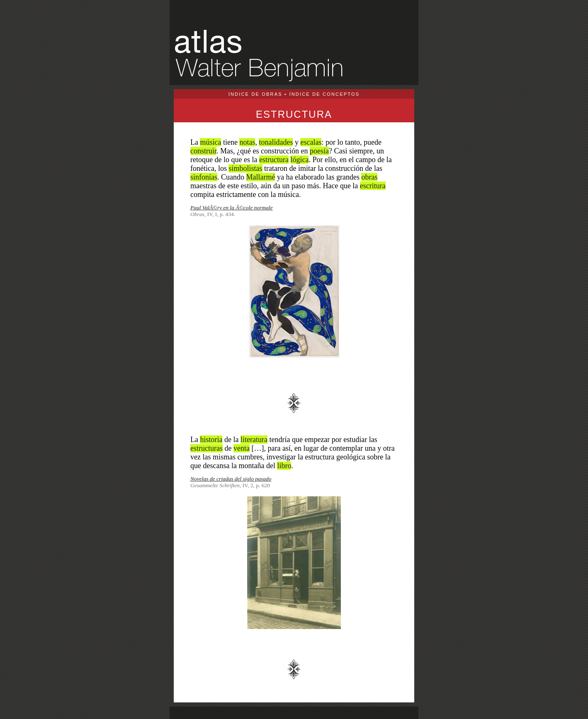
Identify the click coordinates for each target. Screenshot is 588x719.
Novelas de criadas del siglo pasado (231, 479)
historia (211, 440)
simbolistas (245, 168)
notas (247, 142)
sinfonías (204, 177)
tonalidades (276, 142)
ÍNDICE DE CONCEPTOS (324, 94)
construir (203, 151)
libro (284, 466)
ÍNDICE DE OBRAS (255, 94)
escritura (373, 186)
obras (369, 177)
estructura (274, 160)
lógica (299, 160)
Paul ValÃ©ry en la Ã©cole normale (232, 208)
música (210, 142)
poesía (319, 151)
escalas (311, 142)
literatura (254, 440)
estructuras (207, 448)
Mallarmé (261, 177)
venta (242, 448)
